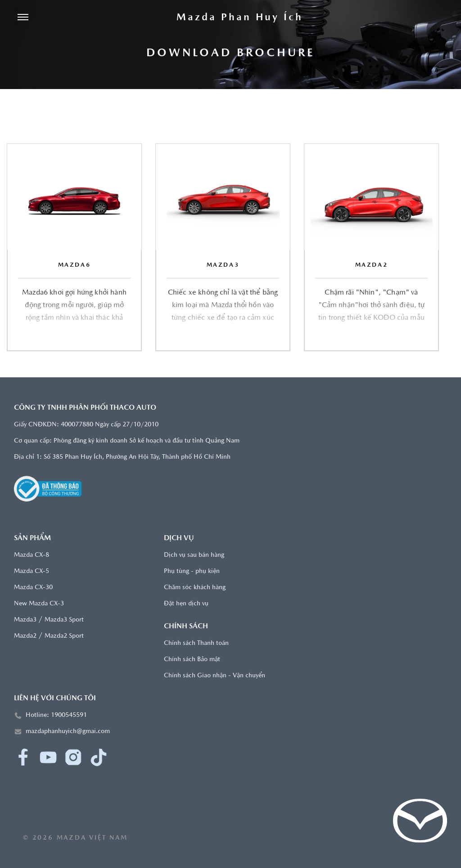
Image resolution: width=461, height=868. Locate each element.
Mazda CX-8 (32, 555)
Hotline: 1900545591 (56, 715)
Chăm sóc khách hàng (195, 588)
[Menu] (23, 18)
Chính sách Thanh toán (196, 643)
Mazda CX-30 (33, 588)
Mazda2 (25, 636)
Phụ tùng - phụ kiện (192, 571)
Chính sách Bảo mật (192, 660)
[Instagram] (73, 757)
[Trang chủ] (240, 18)
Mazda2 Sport (64, 636)
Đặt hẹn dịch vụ (186, 604)
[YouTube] (48, 757)
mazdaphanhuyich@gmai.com (68, 732)
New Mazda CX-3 (39, 604)
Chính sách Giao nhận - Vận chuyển (215, 676)
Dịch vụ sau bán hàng (194, 555)
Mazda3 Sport (64, 620)
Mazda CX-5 (32, 571)
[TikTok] (99, 757)
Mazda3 (25, 620)
